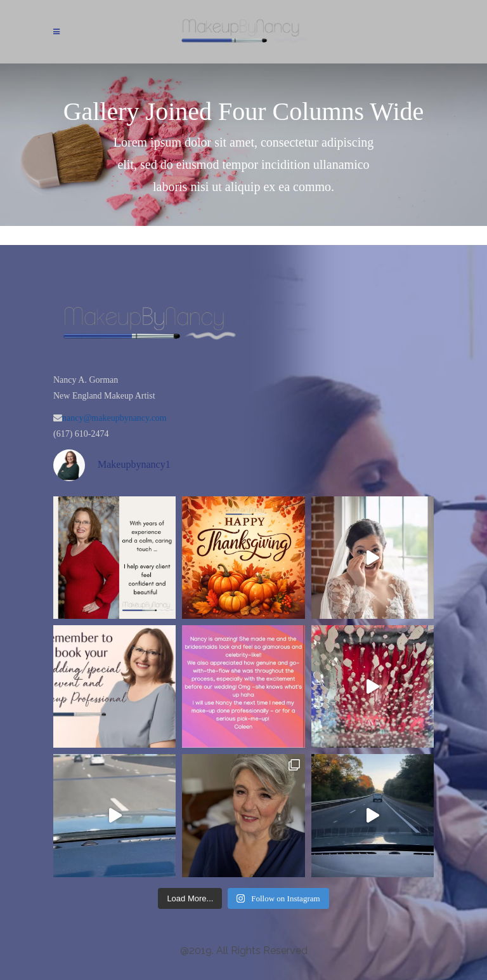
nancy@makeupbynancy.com (114, 418)
